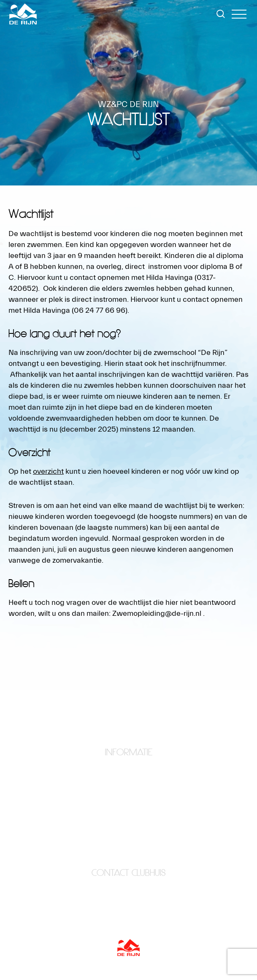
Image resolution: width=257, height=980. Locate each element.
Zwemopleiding (128, 846)
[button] (239, 14)
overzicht (48, 471)
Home (128, 766)
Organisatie (128, 812)
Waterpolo (129, 823)
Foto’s (129, 789)
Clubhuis (129, 778)
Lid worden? (129, 800)
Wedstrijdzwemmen (129, 835)
